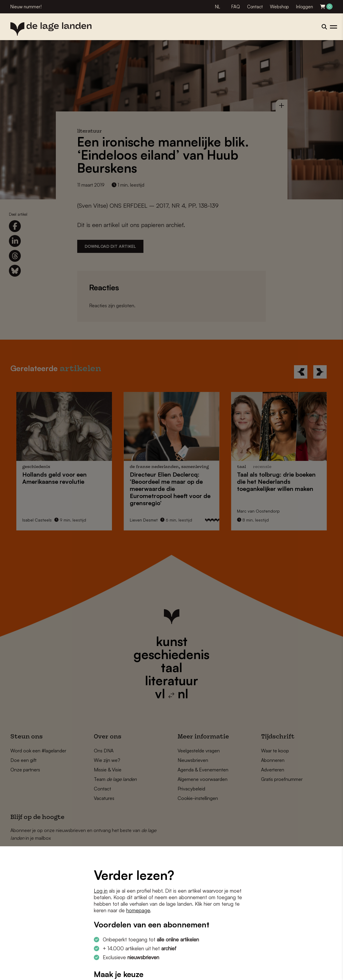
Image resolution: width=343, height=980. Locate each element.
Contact (255, 7)
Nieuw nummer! (26, 7)
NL (218, 7)
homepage (138, 910)
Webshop (279, 7)
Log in (101, 891)
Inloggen (305, 7)
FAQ (236, 7)
